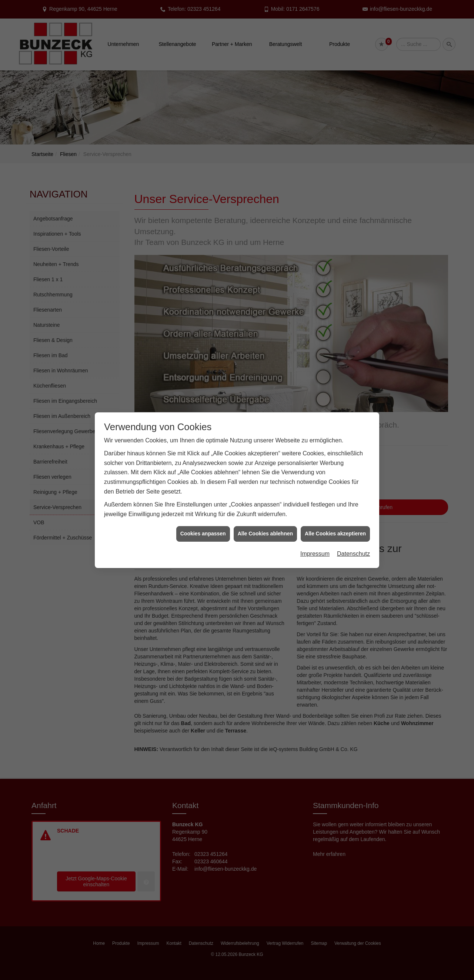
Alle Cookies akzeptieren (335, 519)
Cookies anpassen (203, 519)
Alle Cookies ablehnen (265, 519)
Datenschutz (353, 540)
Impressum (315, 540)
